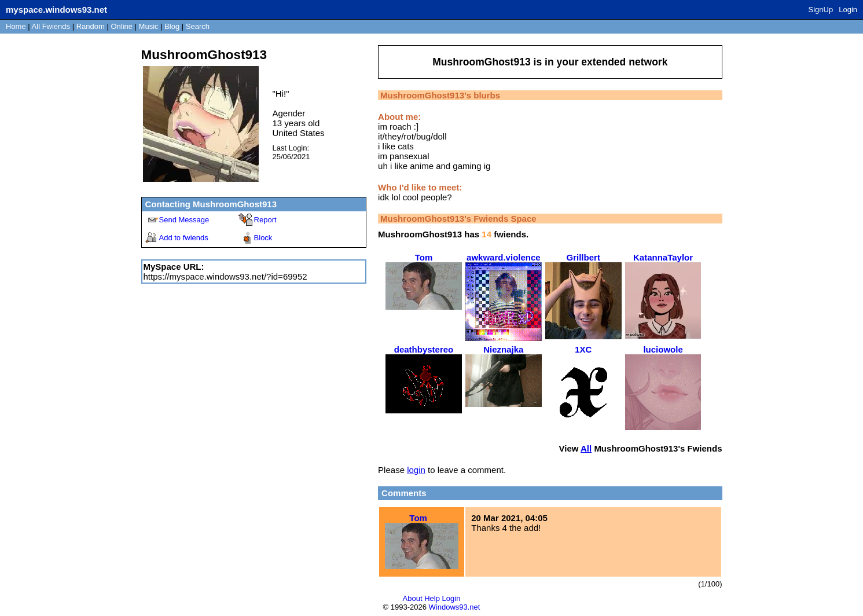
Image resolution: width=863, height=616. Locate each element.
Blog (172, 26)
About (413, 598)
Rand (91, 26)
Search (198, 26)
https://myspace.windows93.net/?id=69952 (225, 276)
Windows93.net (455, 607)
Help (432, 598)
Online (122, 26)
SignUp (821, 10)
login (416, 470)
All (51, 26)
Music (149, 26)
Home (16, 26)
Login (848, 10)
